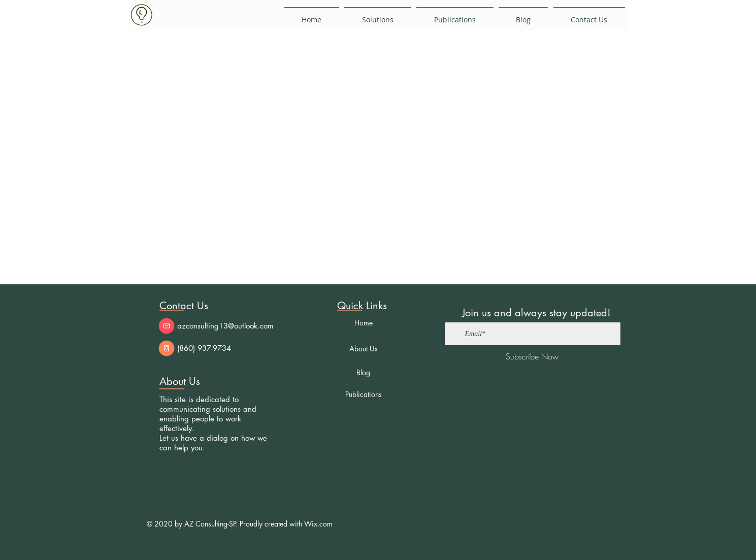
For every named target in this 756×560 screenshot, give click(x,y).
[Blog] (364, 372)
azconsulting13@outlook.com (225, 326)
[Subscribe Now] (532, 356)
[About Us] (364, 348)
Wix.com (318, 524)
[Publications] (364, 394)
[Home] (364, 322)
